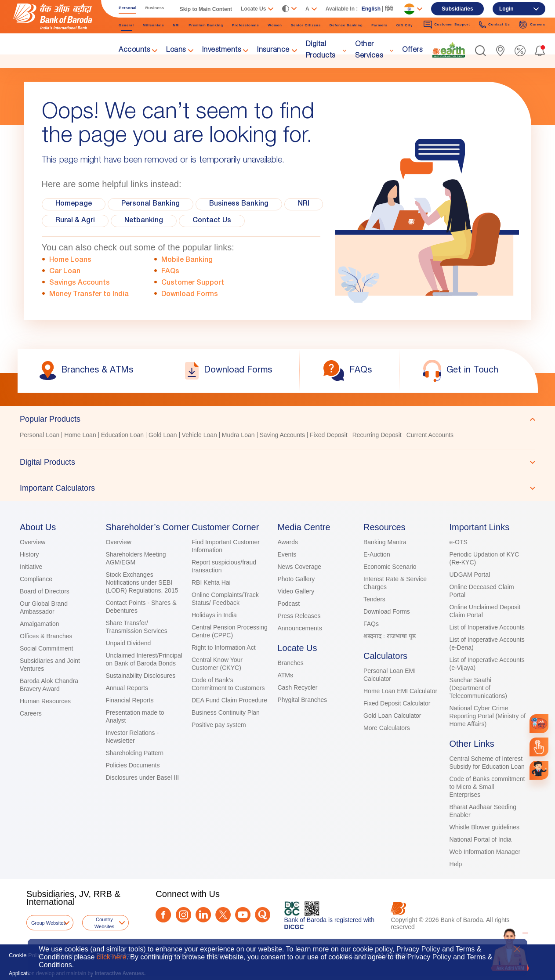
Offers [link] (412, 51)
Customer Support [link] (447, 25)
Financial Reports (130, 700)
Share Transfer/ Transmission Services (137, 627)
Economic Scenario (390, 567)
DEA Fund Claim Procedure (229, 700)
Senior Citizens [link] (306, 25)
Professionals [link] (246, 25)
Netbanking (144, 221)
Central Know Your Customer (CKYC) (217, 664)
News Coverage (300, 567)
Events (287, 554)
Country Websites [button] (104, 923)
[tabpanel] (277, 436)
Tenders (374, 599)
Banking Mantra (385, 542)
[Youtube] (243, 915)
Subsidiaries (457, 9)
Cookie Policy (26, 955)
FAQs (170, 272)
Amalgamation (40, 624)
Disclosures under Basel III (143, 777)
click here (112, 957)
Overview (33, 542)
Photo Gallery (296, 579)
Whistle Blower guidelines (485, 827)
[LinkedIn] (203, 915)
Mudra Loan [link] (238, 435)
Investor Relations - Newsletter (132, 737)
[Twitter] (223, 915)
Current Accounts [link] (430, 435)
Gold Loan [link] (163, 435)
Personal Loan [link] (40, 435)
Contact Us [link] (495, 25)
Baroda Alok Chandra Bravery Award (49, 685)
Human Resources (45, 701)
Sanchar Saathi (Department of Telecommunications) (479, 688)
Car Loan (65, 272)
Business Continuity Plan (226, 712)
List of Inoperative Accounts (487, 627)
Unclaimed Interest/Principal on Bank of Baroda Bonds (144, 659)
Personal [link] (128, 8)
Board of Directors (45, 591)
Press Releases (299, 616)
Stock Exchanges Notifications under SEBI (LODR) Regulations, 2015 (142, 582)
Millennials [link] (154, 25)
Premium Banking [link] (206, 25)
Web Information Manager (485, 852)
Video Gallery (296, 591)
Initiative (31, 567)
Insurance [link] (273, 51)
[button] (481, 51)
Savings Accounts (80, 283)
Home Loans (70, 260)
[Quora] (263, 915)
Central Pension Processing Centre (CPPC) (230, 631)
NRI (304, 204)
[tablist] (277, 453)
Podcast (289, 604)
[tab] (277, 419)
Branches (291, 663)
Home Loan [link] (80, 435)
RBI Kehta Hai (211, 582)
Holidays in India (214, 615)
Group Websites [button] (49, 923)
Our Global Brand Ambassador (44, 608)
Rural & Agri (75, 221)
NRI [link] (176, 25)
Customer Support (193, 283)
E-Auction (377, 554)
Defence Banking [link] (346, 25)
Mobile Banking (187, 260)
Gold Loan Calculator (392, 716)
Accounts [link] (134, 51)
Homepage (74, 204)
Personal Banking (151, 204)
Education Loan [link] (122, 435)
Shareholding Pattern (135, 753)
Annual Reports (127, 688)
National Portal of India (481, 839)
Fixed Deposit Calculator (397, 703)
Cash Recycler (298, 687)
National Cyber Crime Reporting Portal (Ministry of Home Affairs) (488, 716)
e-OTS (459, 542)
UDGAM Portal (470, 575)
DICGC (294, 927)
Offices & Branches (46, 636)
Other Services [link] (369, 51)
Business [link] (155, 8)
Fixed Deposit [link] (329, 435)
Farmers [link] (379, 25)
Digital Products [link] (321, 51)
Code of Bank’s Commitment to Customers (228, 684)
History (29, 554)
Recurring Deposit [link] (377, 435)
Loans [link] (176, 51)
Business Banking (239, 204)
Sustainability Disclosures (141, 676)
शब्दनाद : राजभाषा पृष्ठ (390, 636)
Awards (288, 542)
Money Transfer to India (89, 295)
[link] (449, 50)
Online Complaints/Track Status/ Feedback (225, 599)
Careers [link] (532, 25)
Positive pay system (219, 725)
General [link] (126, 25)
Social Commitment (46, 648)
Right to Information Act (224, 647)
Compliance (36, 579)
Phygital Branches (303, 700)
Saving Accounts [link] (283, 435)
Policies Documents (133, 765)
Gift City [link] (404, 25)
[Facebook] (163, 915)
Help (456, 864)
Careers (31, 713)
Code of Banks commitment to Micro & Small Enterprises (487, 787)
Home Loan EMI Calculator (400, 691)
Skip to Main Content (206, 9)
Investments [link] (222, 51)
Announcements (300, 628)
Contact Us (212, 221)
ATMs (286, 675)
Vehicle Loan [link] (200, 435)
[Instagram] (183, 915)
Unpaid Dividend (129, 643)
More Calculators (387, 728)
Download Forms (190, 295)
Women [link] (275, 25)
